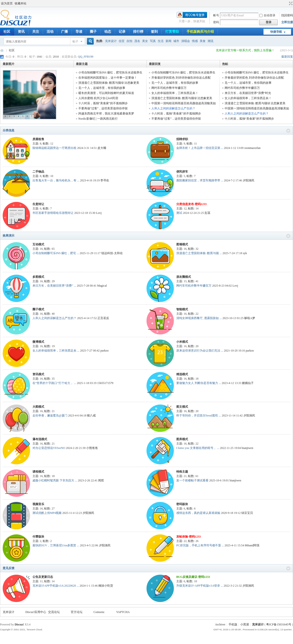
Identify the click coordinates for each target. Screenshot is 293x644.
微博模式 (38, 342)
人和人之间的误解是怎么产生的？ (173, 108)
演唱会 (186, 41)
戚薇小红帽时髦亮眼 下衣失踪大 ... (55, 480)
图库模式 (182, 439)
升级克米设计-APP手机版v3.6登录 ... (200, 586)
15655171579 (105, 383)
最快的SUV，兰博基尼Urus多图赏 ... (56, 545)
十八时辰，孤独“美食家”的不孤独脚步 (103, 103)
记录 (122, 32)
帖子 (75, 42)
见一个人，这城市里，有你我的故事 (102, 88)
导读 (79, 32)
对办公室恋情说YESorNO (49, 448)
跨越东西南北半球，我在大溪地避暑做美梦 (106, 114)
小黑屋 (245, 624)
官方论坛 (77, 612)
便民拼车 (182, 172)
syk (245, 253)
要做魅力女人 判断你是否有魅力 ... (199, 383)
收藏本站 (21, 3)
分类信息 (9, 130)
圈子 (93, 32)
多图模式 (38, 277)
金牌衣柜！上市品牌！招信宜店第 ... (200, 148)
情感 (195, 41)
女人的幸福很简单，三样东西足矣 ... (56, 351)
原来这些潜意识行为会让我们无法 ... (200, 351)
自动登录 (267, 15)
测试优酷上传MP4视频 (47, 513)
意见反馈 (9, 568)
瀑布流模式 (40, 439)
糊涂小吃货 (106, 586)
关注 (36, 32)
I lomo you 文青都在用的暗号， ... (198, 448)
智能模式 (182, 309)
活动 (50, 32)
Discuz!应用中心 (36, 612)
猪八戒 (91, 415)
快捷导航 (276, 32)
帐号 (216, 15)
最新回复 (287, 57)
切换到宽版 (290, 3)
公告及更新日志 (43, 577)
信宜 (122, 41)
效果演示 (9, 236)
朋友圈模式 (184, 277)
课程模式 (38, 472)
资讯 (21, 32)
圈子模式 (38, 309)
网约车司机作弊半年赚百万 (169, 88)
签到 (154, 32)
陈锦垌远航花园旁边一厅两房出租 (54, 148)
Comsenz (99, 612)
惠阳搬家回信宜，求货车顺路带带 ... (200, 180)
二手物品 (38, 172)
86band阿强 (252, 545)
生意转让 (38, 204)
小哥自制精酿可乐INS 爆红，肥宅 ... (56, 253)
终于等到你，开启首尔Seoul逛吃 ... (199, 415)
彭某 (208, 213)
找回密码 (287, 15)
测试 (179, 213)
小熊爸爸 (92, 448)
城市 (176, 41)
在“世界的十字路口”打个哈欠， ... (54, 383)
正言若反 (103, 318)
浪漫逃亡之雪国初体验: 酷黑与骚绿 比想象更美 (109, 83)
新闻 (168, 41)
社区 (12, 50)
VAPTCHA (123, 612)
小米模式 (182, 342)
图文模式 (182, 407)
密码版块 (182, 504)
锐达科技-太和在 (112, 253)
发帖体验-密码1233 (188, 537)
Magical (102, 286)
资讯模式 (38, 374)
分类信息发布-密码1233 (191, 204)
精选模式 (182, 374)
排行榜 (138, 32)
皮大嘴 (102, 148)
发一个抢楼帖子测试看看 (192, 480)
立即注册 (287, 22)
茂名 (137, 41)
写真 (153, 41)
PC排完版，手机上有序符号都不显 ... (200, 545)
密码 (216, 22)
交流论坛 (54, 612)
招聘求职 (182, 139)
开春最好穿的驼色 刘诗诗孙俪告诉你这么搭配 (181, 78)
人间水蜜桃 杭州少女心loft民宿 (98, 98)
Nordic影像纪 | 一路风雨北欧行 (98, 119)
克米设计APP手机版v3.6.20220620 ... (56, 586)
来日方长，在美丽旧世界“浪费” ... (54, 286)
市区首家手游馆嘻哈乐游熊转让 (53, 213)
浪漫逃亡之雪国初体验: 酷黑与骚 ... (199, 253)
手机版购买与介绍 (200, 32)
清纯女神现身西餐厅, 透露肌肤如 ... (199, 318)
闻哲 (101, 480)
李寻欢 (105, 180)
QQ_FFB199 (86, 57)
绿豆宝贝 (247, 513)
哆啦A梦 (250, 318)
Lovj (99, 213)
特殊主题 (182, 472)
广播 (64, 32)
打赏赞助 (172, 32)
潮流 (210, 41)
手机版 (233, 624)
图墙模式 (182, 244)
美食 (203, 41)
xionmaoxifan (252, 148)
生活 (161, 41)
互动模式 (38, 244)
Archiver (220, 624)
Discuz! (19, 624)
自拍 (129, 41)
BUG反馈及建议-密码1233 (193, 577)
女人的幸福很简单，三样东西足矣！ (175, 93)
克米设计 (111, 41)
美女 (145, 41)
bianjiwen (247, 448)
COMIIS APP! (2, 50)
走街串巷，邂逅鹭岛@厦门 (50, 415)
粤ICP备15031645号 (279, 624)
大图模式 (38, 407)
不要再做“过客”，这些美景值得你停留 (103, 108)
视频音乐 (38, 504)
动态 (108, 32)
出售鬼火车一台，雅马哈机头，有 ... (56, 180)
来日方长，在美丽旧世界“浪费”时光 (248, 93)
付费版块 (38, 537)
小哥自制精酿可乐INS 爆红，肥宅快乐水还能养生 (110, 73)
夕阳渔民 (249, 180)
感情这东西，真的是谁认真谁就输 (198, 513)
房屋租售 (38, 139)
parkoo (104, 351)
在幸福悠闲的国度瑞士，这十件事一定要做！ (108, 78)
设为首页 (7, 3)
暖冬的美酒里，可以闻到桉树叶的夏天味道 (106, 93)
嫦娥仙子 (248, 383)
